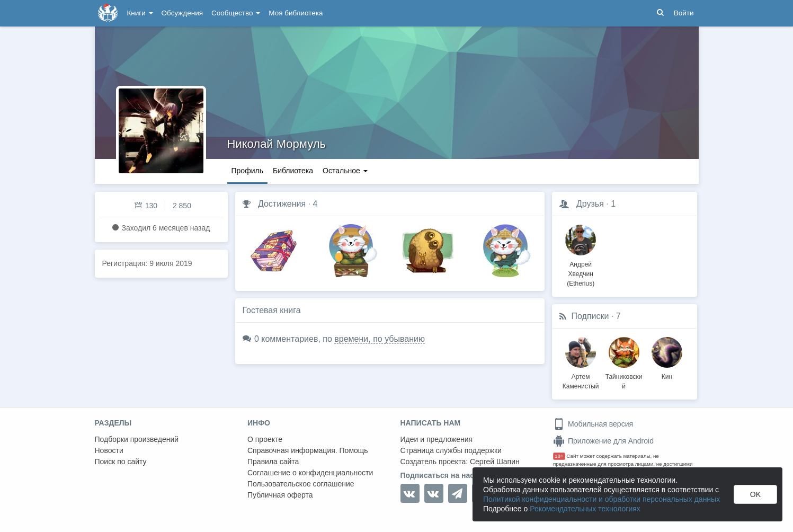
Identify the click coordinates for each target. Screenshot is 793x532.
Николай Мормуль (277, 144)
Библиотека (293, 171)
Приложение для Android (603, 441)
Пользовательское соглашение (301, 484)
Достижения (282, 204)
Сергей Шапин (495, 462)
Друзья (590, 204)
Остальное (345, 171)
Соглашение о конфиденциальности (310, 473)
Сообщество (236, 13)
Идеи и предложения (437, 439)
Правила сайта (273, 462)
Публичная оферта (280, 495)
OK (755, 494)
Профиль (247, 171)
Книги (140, 13)
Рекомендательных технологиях (585, 509)
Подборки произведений (137, 439)
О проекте (265, 439)
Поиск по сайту (121, 462)
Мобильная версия (593, 424)
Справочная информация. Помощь (308, 450)
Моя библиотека (296, 13)
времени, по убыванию (380, 339)
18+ (559, 456)
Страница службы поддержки (451, 450)
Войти (684, 13)
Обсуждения (182, 13)
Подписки (590, 316)
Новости (109, 450)
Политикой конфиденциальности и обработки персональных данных (602, 499)
